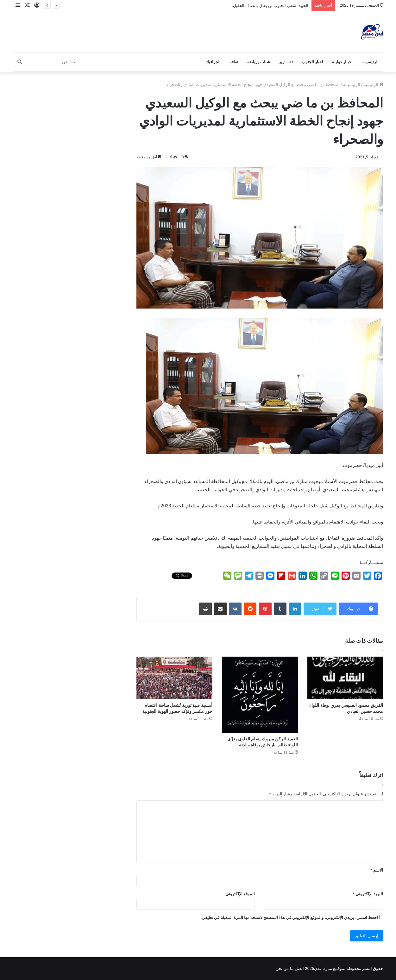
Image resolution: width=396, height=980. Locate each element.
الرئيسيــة (370, 62)
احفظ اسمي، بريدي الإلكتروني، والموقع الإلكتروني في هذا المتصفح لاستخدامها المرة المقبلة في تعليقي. (289, 918)
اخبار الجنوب (312, 62)
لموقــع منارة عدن (330, 968)
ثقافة (234, 62)
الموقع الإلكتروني (240, 894)
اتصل (299, 968)
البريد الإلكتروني (368, 894)
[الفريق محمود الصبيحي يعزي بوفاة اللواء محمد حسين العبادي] (345, 678)
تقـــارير (286, 62)
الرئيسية (373, 85)
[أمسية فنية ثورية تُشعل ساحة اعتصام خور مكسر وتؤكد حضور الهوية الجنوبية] (174, 678)
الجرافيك (213, 62)
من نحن (282, 968)
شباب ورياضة (259, 62)
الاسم (377, 870)
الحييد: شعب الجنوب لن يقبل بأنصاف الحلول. (270, 6)
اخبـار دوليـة (342, 62)
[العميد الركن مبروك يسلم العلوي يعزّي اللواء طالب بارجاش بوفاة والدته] (260, 695)
